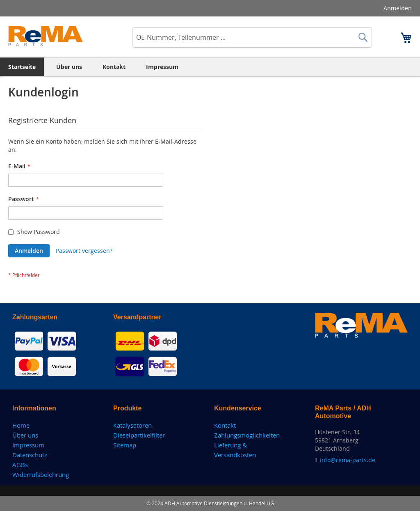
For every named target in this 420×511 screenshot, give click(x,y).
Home (21, 425)
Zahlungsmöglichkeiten (247, 435)
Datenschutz (30, 455)
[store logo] (46, 36)
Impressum (28, 445)
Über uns (25, 435)
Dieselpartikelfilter (139, 435)
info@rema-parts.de (348, 460)
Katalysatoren (132, 425)
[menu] (210, 67)
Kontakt (225, 425)
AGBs (20, 465)
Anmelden (398, 8)
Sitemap (125, 445)
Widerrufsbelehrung (41, 474)
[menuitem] (22, 67)
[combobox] (252, 37)
